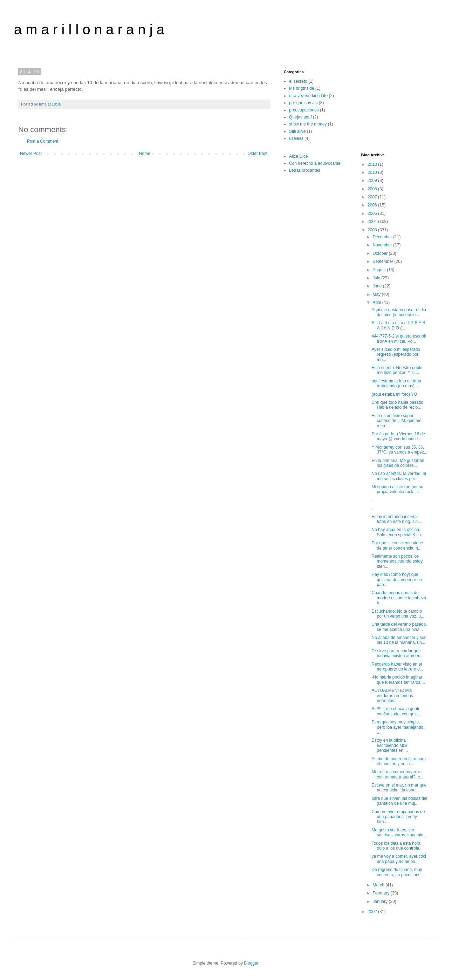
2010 (373, 172)
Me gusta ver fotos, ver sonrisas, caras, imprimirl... (399, 832)
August (380, 270)
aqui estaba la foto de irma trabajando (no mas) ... (396, 383)
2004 (373, 222)
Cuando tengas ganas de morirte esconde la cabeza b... (399, 598)
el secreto (298, 81)
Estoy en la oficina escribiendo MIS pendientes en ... (390, 745)
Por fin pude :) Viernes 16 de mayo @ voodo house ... (398, 436)
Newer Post (31, 154)
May (377, 294)
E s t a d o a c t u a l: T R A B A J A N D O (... (398, 325)
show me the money (308, 124)
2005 (373, 213)
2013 (373, 164)
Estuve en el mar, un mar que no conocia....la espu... (399, 788)
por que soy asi (303, 103)
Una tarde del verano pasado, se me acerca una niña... (399, 627)
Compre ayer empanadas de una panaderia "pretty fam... (398, 817)
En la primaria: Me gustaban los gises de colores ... (398, 463)
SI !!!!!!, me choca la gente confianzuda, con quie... (396, 711)
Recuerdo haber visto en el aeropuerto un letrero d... (397, 667)
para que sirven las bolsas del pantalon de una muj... (399, 801)
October (381, 253)
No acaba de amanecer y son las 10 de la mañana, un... (399, 640)
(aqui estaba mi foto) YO (394, 394)
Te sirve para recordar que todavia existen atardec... (397, 653)
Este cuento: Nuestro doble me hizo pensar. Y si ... (397, 370)
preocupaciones (304, 110)
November (383, 245)
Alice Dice (298, 156)
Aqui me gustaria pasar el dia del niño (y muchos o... (399, 312)
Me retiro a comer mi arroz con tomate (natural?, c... (397, 774)
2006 (373, 205)
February (381, 893)
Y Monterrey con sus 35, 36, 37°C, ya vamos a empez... (399, 450)
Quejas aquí (300, 117)
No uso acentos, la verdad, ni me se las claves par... (399, 476)
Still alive (297, 131)
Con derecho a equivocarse (315, 163)
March (379, 885)
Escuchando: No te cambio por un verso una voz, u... (398, 614)
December (383, 237)
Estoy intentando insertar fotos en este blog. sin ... (397, 519)
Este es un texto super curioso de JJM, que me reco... (396, 421)
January (381, 901)
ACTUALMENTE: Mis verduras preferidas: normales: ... (393, 696)
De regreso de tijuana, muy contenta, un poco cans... (398, 872)
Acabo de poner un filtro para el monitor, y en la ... (399, 761)
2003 (373, 230)
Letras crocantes (305, 170)
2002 (373, 912)
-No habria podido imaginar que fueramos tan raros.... (398, 680)
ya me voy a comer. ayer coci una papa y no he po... (399, 859)
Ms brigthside (302, 88)
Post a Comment (43, 141)
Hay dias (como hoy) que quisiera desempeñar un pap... (397, 580)
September (383, 261)
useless (296, 138)
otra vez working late (308, 96)
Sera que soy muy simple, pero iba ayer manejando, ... (398, 727)
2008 (373, 189)
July (377, 278)
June (378, 286)
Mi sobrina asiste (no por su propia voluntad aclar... (397, 489)
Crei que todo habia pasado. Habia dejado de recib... (398, 405)
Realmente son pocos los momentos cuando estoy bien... (397, 561)
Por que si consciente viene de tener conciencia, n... (397, 545)
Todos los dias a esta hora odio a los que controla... (397, 846)
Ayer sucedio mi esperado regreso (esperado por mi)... (396, 355)
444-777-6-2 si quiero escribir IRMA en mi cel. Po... (399, 339)
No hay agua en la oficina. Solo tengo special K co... (398, 532)
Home (145, 154)
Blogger (251, 963)
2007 (373, 197)
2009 (373, 181)
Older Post (257, 154)
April (377, 302)
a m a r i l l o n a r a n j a (89, 29)
